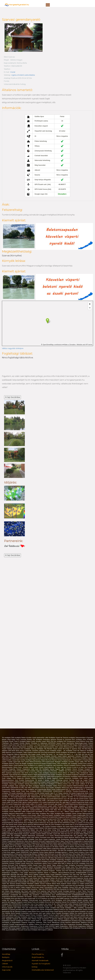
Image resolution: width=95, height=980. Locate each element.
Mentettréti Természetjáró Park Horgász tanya (61, 867)
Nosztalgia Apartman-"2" (44, 882)
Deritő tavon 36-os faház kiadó (48, 823)
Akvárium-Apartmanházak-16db (64, 836)
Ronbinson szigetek (30, 921)
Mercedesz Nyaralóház (17, 897)
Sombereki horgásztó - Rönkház (52, 871)
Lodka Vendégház (50, 738)
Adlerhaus (12, 810)
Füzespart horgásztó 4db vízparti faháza (62, 826)
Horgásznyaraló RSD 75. (63, 789)
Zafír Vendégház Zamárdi (75, 764)
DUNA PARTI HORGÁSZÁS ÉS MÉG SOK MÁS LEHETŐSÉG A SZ (23, 788)
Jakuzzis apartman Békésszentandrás (34, 824)
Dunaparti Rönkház (19, 743)
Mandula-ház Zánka (22, 841)
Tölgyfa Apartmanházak (40, 775)
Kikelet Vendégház (29, 839)
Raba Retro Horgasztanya (57, 893)
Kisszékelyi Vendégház (83, 924)
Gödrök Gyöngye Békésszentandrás (83, 813)
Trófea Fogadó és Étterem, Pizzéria (70, 847)
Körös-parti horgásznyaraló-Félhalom (50, 841)
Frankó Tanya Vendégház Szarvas (64, 887)
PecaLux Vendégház (82, 810)
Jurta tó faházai (15, 887)
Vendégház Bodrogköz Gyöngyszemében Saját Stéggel (33, 810)
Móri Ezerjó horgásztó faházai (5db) (19, 928)
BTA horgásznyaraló (49, 762)
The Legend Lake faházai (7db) (19, 756)
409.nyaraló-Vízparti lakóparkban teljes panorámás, (23, 795)
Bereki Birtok (16, 751)
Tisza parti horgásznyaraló (30, 908)
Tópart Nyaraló (13, 775)
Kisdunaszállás (23, 882)
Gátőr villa (81, 754)
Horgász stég (46, 886)
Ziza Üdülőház (6, 913)
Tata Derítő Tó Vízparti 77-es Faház (30, 745)
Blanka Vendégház (28, 880)
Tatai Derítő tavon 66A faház (67, 856)
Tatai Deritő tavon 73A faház (16, 856)
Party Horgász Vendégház (55, 775)
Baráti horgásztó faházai (64, 884)
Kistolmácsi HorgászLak (41, 817)
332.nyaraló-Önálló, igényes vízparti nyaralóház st (25, 802)
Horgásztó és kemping (35, 886)
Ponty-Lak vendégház (39, 902)
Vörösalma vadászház (39, 751)
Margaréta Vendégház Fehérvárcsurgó (27, 900)
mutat (13, 72)
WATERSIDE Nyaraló (55, 743)
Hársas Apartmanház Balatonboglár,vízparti (75, 743)
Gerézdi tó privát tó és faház (75, 767)
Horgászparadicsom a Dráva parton (12, 854)
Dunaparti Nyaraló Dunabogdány (50, 782)
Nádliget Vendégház (8, 834)
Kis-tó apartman (42, 891)
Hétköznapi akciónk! (63, 780)
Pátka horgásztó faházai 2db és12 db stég (53, 878)
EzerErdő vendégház (35, 860)
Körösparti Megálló (76, 819)
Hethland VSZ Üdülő (81, 812)
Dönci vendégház (77, 740)
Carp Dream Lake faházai (29, 891)
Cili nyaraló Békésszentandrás (84, 747)
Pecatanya (75, 921)
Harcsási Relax (7, 815)
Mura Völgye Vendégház (54, 813)
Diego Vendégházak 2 (20, 771)
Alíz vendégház (24, 895)
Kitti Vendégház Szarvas (47, 769)
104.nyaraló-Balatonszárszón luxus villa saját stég (61, 799)
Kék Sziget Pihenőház (83, 902)
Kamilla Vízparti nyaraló (22, 850)
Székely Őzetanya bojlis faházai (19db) (35, 849)
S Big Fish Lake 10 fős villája (37, 821)
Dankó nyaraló (18, 824)
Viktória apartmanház (17, 789)
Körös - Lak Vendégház (57, 906)
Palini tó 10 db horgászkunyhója (79, 824)
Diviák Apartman (19, 823)
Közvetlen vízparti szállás (76, 762)
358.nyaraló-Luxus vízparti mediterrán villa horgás (62, 801)
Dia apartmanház (13, 882)
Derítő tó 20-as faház (61, 917)
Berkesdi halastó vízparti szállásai (57, 843)
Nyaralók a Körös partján (42, 880)
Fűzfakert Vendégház (78, 808)
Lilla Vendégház (38, 740)
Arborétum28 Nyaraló (40, 764)
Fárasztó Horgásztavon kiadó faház (28, 769)
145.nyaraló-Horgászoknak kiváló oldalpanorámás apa (27, 797)
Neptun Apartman (49, 852)
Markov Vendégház (73, 843)
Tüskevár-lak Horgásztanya (72, 882)
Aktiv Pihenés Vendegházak (45, 910)
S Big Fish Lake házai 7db (55, 821)
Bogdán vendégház (28, 764)
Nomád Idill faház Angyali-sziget (84, 826)
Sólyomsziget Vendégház (17, 784)
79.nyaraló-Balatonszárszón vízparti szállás (44, 806)
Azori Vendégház (26, 749)
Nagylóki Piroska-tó (49, 915)
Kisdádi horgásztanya (38, 819)
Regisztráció (7, 960)
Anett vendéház (31, 771)
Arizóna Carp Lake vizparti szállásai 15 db (77, 784)
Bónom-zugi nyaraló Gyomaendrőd (43, 887)
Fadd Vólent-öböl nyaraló (55, 891)
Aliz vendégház (32, 882)
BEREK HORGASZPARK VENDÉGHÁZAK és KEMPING (55, 791)
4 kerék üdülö (33, 906)
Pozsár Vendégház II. (8, 828)
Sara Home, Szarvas (71, 771)
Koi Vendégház (83, 758)
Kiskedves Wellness (31, 778)
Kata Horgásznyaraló (51, 819)
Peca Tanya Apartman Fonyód (84, 867)
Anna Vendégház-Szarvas (32, 823)
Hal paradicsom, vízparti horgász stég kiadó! (80, 752)
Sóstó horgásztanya (8, 917)
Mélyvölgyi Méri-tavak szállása (20, 874)
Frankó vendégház (29, 789)
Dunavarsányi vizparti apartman (18, 889)
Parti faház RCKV (56, 810)
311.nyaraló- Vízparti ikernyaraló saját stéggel (49, 804)
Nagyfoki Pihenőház (83, 817)
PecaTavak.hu (38, 954)
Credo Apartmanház (87, 869)
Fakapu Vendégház (66, 815)
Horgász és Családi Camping (81, 884)
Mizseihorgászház (49, 917)
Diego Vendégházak (83, 773)
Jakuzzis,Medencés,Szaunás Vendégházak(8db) (73, 873)
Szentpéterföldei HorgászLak (57, 817)
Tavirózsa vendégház (69, 738)
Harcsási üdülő (38, 913)
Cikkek (5, 964)
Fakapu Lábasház (63, 793)
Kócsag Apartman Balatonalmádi (70, 922)
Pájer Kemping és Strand (31, 861)
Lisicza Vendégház (17, 752)
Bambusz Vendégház (72, 776)
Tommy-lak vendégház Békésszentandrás (54, 758)
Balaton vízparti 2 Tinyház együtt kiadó (61, 886)
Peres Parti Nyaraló (8, 824)
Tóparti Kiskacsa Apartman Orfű (56, 776)
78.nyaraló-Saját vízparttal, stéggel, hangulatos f (72, 806)
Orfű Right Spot (42, 776)
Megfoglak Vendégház (62, 762)
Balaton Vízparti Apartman (16, 765)
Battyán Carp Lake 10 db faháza (41, 830)
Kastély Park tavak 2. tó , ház (50, 754)
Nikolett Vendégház (71, 817)
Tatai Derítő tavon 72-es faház (84, 856)
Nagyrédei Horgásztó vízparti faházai (21, 902)
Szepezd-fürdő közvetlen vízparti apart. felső (49, 808)
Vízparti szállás (7, 830)
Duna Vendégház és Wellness (54, 784)
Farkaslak (76, 904)
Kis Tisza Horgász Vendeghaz (53, 788)
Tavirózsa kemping (15, 884)
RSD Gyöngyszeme (70, 741)
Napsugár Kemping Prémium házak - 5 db (32, 826)
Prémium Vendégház (37, 915)
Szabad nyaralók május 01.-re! (49, 793)
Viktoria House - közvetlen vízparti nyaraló (26, 767)
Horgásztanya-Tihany (22, 886)
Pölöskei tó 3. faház (87, 819)
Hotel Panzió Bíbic (80, 845)
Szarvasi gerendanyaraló (18, 910)
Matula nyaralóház (23, 845)
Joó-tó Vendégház (57, 900)
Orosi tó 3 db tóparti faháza (76, 834)
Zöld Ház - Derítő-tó (72, 758)
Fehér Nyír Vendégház (14, 836)
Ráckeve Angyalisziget (16, 861)
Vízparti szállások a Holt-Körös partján (76, 906)
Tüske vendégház (20, 786)
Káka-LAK (48, 824)
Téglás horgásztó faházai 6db (32, 752)
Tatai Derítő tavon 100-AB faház (81, 858)
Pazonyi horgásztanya (87, 847)
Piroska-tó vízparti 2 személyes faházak (34, 867)
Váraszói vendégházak (17, 921)
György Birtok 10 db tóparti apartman (64, 830)
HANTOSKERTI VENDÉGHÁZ (81, 861)
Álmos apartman (34, 841)
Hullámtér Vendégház (46, 786)
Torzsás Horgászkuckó (64, 760)
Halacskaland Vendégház (26, 747)
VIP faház (90, 906)
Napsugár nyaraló (65, 849)
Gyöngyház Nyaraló (8, 741)
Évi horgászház (48, 765)
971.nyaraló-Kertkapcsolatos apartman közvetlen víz (60, 797)
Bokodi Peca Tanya (68, 788)
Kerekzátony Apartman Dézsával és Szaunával (57, 740)
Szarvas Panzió (74, 852)
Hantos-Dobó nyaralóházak (34, 863)
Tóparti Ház (6, 884)
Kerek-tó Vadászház (26, 751)
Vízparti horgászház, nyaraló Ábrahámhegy (56, 839)
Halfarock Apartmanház (21, 754)
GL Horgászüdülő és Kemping (80, 760)
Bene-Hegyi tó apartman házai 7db (74, 749)
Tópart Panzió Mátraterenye (52, 922)
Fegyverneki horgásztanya (22, 871)
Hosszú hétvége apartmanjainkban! (83, 871)
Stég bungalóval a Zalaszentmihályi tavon (42, 895)
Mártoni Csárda (70, 812)
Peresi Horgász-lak (18, 778)
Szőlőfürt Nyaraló (33, 865)
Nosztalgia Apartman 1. (70, 891)
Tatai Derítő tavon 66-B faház (63, 858)
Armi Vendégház (43, 861)
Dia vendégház (30, 808)
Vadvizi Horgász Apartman (81, 850)
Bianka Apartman (70, 837)
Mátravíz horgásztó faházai (67, 919)
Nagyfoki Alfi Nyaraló (11, 845)
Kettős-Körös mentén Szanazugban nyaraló (29, 758)
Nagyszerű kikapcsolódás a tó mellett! (20, 813)
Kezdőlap (6, 954)
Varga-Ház (39, 771)
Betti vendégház (31, 893)
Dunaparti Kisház (51, 764)
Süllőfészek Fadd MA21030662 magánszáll (27, 782)
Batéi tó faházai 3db (68, 863)
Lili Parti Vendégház (49, 812)
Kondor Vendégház (72, 828)
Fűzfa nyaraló (65, 824)
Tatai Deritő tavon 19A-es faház (71, 854)
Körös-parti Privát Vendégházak (18, 865)
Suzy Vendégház (71, 910)
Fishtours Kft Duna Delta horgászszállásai (47, 924)
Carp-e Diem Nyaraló (45, 865)
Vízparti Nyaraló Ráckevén (85, 771)
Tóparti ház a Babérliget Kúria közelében (15, 876)
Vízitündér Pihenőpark (82, 756)
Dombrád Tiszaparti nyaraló (17, 863)
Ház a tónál (12, 850)
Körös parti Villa (80, 887)
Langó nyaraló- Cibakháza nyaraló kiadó (23, 837)
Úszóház (48, 826)
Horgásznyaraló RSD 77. (78, 789)
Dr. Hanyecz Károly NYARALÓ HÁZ (37, 828)
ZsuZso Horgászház (8, 754)
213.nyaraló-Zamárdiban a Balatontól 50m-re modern (55, 795)
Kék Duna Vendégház (74, 832)
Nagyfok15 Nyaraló (58, 778)
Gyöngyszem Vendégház (31, 832)
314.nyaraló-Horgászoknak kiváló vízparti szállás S (21, 804)
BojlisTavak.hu (38, 957)
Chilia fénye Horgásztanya (68, 924)
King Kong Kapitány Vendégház (51, 815)
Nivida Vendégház (51, 897)
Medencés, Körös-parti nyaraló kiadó (13, 849)
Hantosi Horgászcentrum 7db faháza (37, 843)
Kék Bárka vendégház (33, 786)
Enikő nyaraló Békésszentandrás (65, 747)
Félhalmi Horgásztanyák (9, 841)
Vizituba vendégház (62, 752)
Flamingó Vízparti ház (76, 780)
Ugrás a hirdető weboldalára (23, 75)
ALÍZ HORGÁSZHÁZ (15, 904)
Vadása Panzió (58, 786)
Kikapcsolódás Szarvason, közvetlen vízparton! (28, 834)
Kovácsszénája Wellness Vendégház (34, 854)
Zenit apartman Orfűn (81, 836)
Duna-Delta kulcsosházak (48, 752)
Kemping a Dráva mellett (86, 852)
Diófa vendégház (16, 738)
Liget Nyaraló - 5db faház (56, 850)
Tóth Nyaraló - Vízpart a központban (35, 897)
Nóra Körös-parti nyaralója (73, 893)
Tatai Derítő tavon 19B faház (46, 858)
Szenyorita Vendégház (43, 893)
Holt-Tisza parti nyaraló (68, 880)
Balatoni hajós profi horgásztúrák (12, 880)
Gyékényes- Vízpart (23, 860)
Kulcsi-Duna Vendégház (44, 756)
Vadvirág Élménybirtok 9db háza (35, 784)
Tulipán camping (57, 865)
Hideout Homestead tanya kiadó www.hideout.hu (50, 837)
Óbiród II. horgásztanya (25, 819)
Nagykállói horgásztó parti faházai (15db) (19, 919)
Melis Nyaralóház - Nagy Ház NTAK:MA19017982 (42, 889)
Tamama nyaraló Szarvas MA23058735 (68, 897)
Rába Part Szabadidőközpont (63, 921)
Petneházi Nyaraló (43, 906)
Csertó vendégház (51, 751)
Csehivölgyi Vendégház (21, 917)
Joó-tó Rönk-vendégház (70, 900)
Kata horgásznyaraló (17, 839)
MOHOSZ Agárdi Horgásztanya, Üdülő (61, 926)
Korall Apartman (76, 860)
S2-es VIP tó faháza (17, 832)
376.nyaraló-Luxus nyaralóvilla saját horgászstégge (31, 799)
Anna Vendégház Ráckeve (26, 775)
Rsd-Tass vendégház (57, 741)
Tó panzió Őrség (38, 847)
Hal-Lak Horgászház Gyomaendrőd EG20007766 (53, 832)
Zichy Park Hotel (67, 871)
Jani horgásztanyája (41, 789)
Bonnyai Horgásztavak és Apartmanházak (81, 841)
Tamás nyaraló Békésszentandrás (44, 747)
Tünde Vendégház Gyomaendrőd (39, 850)
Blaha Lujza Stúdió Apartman (37, 845)
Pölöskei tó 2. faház (8, 821)
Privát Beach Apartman (63, 745)
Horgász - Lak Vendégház (65, 751)
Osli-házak (33, 756)
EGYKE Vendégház (80, 863)
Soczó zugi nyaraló (69, 911)
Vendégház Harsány (82, 910)
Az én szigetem (39, 765)
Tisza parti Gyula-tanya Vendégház (28, 930)
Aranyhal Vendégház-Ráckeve (72, 765)
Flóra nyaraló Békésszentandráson (32, 762)
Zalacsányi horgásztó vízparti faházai (25, 911)
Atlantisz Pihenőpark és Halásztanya (37, 743)
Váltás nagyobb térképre (13, 348)
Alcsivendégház (83, 904)
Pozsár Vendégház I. (67, 908)
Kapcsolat (6, 970)
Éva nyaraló (79, 913)
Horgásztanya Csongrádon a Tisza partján (15, 873)
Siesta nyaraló (89, 786)
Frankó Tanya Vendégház (29, 791)
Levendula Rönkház (26, 740)
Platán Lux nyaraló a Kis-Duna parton (82, 823)
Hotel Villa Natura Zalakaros (85, 874)
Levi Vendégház (67, 808)
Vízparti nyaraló (58, 749)
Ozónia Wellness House (83, 741)
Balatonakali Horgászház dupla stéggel (81, 839)
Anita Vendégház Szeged (36, 869)
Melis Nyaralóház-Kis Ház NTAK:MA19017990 (70, 889)
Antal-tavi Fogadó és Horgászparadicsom (14, 843)
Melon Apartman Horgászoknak (12, 773)
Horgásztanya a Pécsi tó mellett (39, 926)
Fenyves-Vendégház (36, 871)
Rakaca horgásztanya (54, 849)
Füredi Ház (77, 751)
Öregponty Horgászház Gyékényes (32, 922)
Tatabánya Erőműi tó (59, 910)
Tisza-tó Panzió (70, 845)
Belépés (6, 957)
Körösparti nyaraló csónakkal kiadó (49, 908)
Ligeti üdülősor (47, 913)
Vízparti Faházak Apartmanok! (11, 749)
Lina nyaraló (89, 911)
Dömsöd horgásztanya (80, 926)
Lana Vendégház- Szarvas (85, 828)
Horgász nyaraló (55, 880)
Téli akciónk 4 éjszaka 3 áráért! (46, 780)
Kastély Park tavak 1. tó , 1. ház (68, 754)
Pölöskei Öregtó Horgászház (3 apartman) (45, 919)
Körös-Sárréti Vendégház (48, 745)
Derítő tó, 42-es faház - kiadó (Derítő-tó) (21, 847)
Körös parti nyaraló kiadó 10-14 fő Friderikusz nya (36, 899)
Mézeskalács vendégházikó (10, 895)
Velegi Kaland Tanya (14, 740)
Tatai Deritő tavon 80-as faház (50, 856)
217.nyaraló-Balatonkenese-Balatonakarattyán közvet (78, 804)
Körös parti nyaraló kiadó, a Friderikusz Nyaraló (16, 915)
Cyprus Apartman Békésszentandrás (74, 786)
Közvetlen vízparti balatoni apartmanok (63, 756)
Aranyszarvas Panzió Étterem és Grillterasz (63, 773)
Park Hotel (73, 874)
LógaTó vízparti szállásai (62, 915)
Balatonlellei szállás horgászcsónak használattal (28, 812)
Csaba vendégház (44, 773)
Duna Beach (39, 839)
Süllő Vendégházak (75, 928)
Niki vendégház (69, 850)
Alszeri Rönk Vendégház (49, 860)
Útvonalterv (62, 194)
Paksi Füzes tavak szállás (65, 904)
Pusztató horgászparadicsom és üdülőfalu (22, 924)
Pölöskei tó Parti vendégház (61, 928)
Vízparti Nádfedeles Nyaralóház (60, 874)
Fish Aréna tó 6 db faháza (51, 847)
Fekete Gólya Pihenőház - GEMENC (54, 771)
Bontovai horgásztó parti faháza (12, 908)
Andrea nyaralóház (80, 911)
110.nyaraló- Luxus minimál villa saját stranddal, (17, 806)
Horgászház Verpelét (87, 893)
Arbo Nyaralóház (56, 902)
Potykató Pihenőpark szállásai (31, 884)
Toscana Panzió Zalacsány (72, 821)
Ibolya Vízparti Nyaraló (57, 911)
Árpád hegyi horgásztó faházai (69, 876)
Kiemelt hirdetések (40, 960)
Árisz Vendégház (29, 765)
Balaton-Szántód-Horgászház (75, 878)
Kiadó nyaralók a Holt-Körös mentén (55, 869)
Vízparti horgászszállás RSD (81, 815)
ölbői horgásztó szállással (45, 930)
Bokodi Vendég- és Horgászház (57, 828)
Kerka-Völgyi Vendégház (39, 813)
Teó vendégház (7, 738)
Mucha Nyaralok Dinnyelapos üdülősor (63, 913)
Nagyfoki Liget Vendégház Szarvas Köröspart (70, 769)
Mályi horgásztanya (8, 871)
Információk (7, 967)
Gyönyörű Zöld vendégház (36, 917)
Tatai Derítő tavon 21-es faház (11, 858)
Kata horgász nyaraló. (35, 754)
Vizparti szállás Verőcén (78, 782)
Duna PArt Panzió (65, 782)
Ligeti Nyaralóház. (58, 765)
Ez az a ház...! (60, 812)
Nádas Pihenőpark (59, 845)
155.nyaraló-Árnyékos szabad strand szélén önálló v (32, 801)
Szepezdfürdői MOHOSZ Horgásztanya (41, 928)
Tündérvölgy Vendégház (64, 860)
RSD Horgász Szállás (76, 745)
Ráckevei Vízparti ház (15, 764)
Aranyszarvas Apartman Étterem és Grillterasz (44, 873)
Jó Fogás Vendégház (87, 832)
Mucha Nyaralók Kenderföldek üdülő (22, 913)
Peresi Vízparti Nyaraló (43, 911)
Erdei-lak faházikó (88, 913)
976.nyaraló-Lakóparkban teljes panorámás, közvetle (24, 793)
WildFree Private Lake (82, 837)
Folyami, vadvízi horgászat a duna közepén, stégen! (26, 815)
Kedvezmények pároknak (74, 869)
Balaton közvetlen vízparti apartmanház (33, 738)
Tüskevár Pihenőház (57, 882)
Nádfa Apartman (7, 752)
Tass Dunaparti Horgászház (71, 775)
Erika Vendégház (56, 824)
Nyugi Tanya (82, 921)
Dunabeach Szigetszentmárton (25, 817)
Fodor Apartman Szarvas (37, 852)
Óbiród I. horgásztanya (64, 819)
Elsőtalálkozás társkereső (43, 970)
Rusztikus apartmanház (85, 899)
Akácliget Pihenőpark (53, 876)
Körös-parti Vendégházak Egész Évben (60, 861)
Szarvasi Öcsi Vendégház (69, 902)
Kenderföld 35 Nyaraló (45, 778)
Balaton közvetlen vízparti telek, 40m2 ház (55, 834)
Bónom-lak (48, 902)
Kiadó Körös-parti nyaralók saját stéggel (81, 915)
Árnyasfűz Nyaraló (16, 867)
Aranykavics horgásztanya (78, 849)
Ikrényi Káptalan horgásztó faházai (40, 874)
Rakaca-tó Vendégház (87, 751)
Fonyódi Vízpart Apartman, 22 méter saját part (53, 767)
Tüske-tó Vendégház (20, 741)
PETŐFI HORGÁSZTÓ (64, 823)
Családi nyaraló (16, 791)
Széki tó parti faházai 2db (33, 878)
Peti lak (12, 911)
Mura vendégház (67, 813)
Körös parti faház (16, 899)
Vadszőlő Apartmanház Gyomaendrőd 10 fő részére (38, 836)
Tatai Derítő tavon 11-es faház (53, 854)
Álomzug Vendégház (38, 749)
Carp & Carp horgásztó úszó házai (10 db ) (44, 904)
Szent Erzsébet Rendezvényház (25, 780)
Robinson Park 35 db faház (16, 878)
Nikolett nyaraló (51, 789)
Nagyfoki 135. (85, 821)
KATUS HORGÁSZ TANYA (18, 893)
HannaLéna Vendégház (72, 778)
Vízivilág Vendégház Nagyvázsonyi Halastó (33, 760)
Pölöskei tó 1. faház (21, 821)
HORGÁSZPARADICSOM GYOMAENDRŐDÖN (70, 895)
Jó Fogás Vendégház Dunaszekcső (73, 865)
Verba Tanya (50, 845)
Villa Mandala (48, 749)
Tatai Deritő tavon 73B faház (32, 856)
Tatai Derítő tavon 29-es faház (29, 858)
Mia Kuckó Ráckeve (52, 760)
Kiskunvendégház (85, 897)
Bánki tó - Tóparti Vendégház (45, 921)
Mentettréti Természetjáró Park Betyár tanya (15, 869)
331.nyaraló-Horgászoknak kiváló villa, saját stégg (54, 802)
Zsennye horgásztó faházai (48, 884)
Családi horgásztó (26, 887)
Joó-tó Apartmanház (45, 900)
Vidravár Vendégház (21, 828)
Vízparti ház (59, 738)
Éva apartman (26, 904)
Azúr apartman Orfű (82, 919)
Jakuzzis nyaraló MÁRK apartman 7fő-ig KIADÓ (64, 899)
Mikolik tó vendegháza (87, 882)
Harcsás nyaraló (88, 878)
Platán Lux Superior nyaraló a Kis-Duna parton (24, 776)
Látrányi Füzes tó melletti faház (52, 863)
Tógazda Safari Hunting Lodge (37, 876)
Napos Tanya (65, 841)
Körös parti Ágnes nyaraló (75, 917)
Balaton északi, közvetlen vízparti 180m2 (39, 741)
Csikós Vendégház (62, 764)
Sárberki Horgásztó (31, 910)
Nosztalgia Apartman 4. (62, 852)
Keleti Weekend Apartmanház (21, 830)
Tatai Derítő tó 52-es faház (30, 773)
